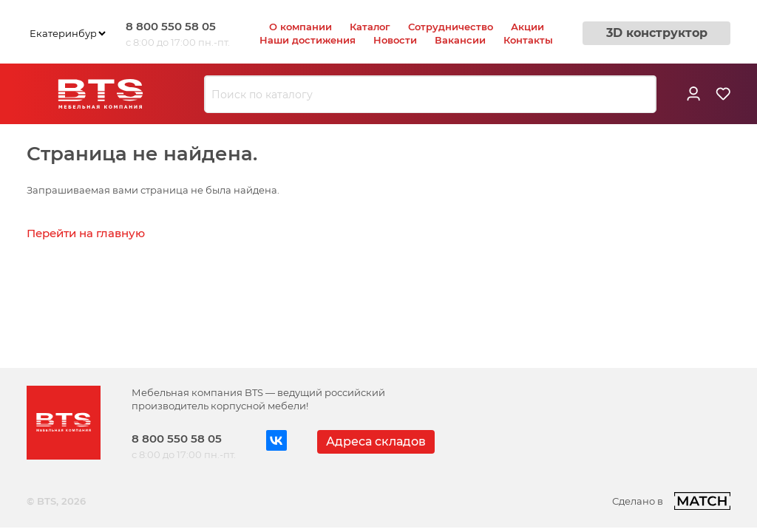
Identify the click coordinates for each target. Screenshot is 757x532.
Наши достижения (308, 40)
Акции (527, 27)
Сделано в (671, 501)
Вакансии (460, 40)
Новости (395, 40)
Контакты (528, 40)
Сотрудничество (451, 27)
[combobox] (430, 95)
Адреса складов (376, 441)
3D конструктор (657, 33)
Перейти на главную (86, 233)
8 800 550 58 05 (171, 26)
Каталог (370, 27)
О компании (301, 27)
